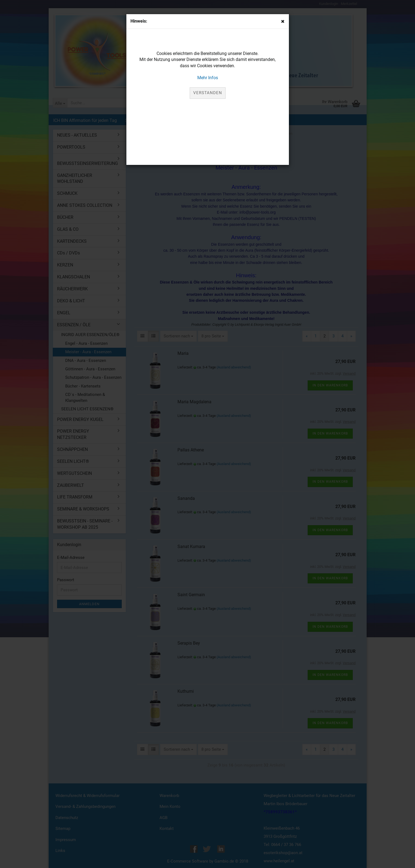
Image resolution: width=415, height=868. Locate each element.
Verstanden (208, 93)
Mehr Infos (208, 78)
